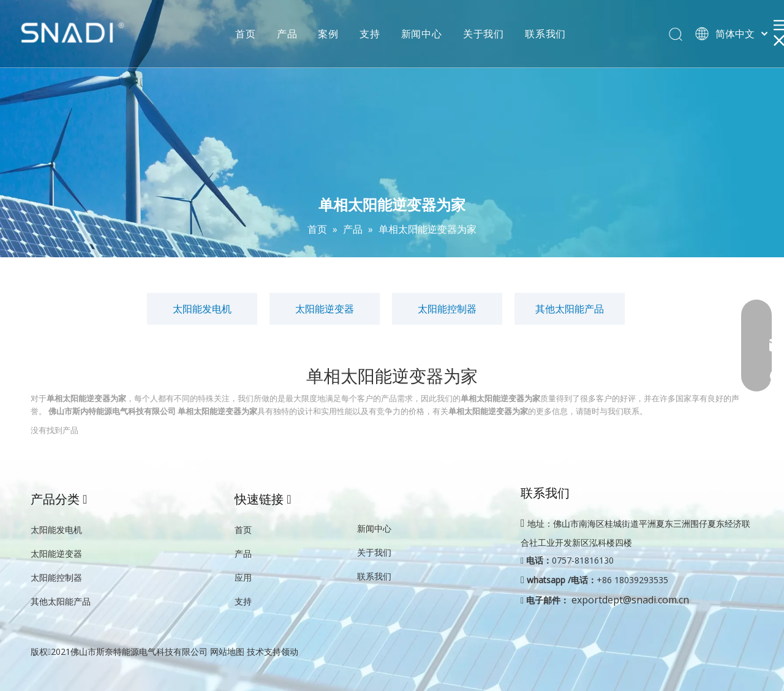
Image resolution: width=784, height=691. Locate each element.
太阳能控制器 (447, 309)
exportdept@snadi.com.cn (630, 600)
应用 (243, 577)
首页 (246, 34)
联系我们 (545, 34)
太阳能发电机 (202, 309)
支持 (370, 34)
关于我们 (484, 34)
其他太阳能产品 (570, 309)
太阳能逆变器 (325, 309)
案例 (328, 34)
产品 (287, 34)
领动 (290, 651)
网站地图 (227, 651)
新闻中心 (422, 34)
